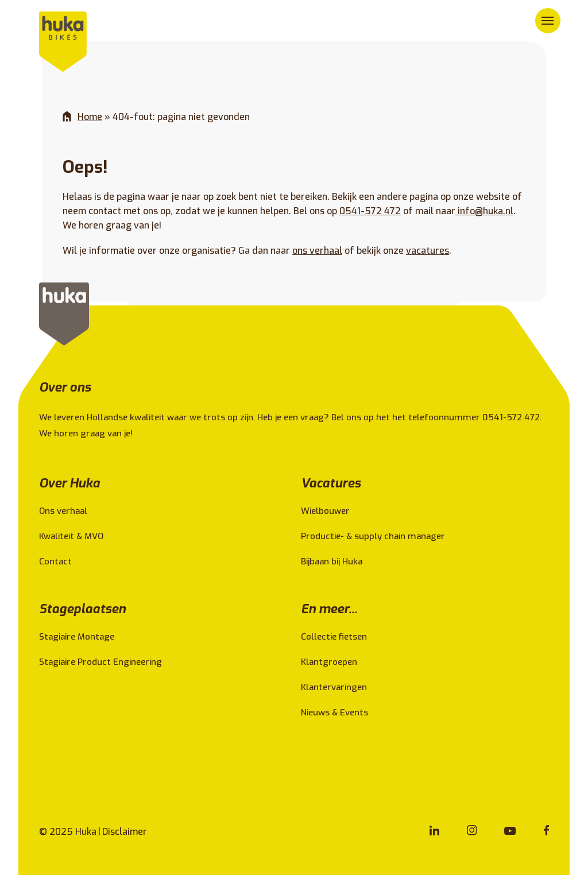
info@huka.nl (484, 211)
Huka (86, 832)
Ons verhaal (63, 511)
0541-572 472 (370, 211)
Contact (55, 562)
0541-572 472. (513, 417)
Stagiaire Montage (77, 637)
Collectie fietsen (334, 637)
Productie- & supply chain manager (373, 536)
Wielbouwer (325, 511)
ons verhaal (317, 251)
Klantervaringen (334, 687)
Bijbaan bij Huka (332, 562)
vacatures (428, 251)
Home (90, 117)
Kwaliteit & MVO (71, 536)
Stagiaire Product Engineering (100, 662)
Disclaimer (125, 832)
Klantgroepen (329, 662)
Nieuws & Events (334, 713)
